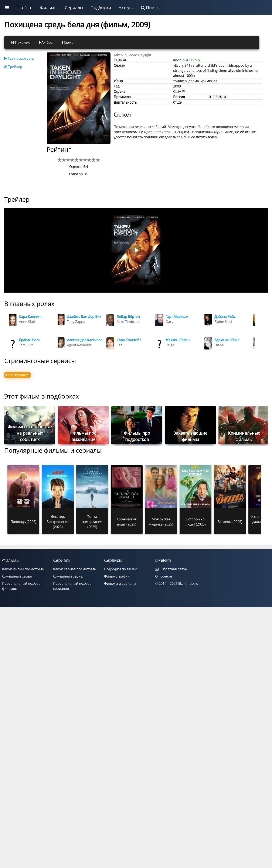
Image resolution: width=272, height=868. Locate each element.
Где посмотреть (19, 58)
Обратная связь (171, 569)
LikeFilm (24, 8)
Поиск (150, 8)
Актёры (126, 8)
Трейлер (13, 67)
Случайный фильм (17, 576)
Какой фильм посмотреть (23, 569)
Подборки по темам (121, 569)
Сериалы (74, 8)
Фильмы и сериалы (120, 583)
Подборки (101, 8)
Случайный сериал (69, 576)
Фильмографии (117, 576)
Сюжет (68, 42)
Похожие (20, 42)
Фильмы (49, 8)
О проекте (164, 576)
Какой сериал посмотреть (75, 569)
